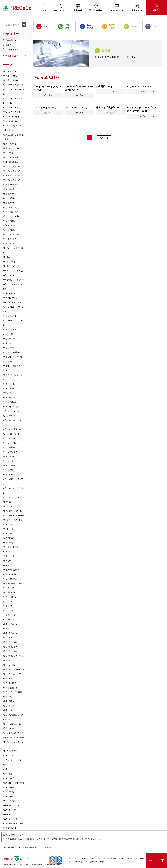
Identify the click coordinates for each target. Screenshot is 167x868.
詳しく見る (48, 97)
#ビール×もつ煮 (9, 438)
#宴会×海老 (7, 660)
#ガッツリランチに (11, 71)
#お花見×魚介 (8, 601)
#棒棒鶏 (17, 352)
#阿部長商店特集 (10, 828)
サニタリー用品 (12, 49)
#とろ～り (17, 234)
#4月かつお (7, 280)
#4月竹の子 (7, 271)
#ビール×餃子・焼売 (11, 407)
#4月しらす (19, 280)
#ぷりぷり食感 (9, 230)
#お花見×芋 (7, 606)
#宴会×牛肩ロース (10, 624)
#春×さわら (19, 511)
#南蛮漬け (16, 366)
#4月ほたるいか (9, 275)
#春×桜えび (7, 511)
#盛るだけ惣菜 (9, 198)
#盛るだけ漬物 (9, 203)
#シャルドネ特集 (10, 316)
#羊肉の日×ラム (9, 293)
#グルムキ (7, 552)
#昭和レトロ (17, 80)
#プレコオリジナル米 (11, 112)
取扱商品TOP (11, 40)
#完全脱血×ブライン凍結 (13, 824)
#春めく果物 (8, 524)
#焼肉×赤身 (7, 774)
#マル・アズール (10, 330)
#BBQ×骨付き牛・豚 (11, 805)
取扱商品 (78, 8)
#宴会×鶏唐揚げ (9, 683)
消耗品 (8, 45)
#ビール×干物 (8, 461)
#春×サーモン (8, 515)
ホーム (44, 8)
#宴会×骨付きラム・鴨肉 (13, 656)
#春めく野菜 (18, 520)
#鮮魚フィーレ (9, 565)
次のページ (104, 141)
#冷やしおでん (9, 379)
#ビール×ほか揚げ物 (11, 434)
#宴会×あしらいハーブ (12, 674)
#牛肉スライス (9, 534)
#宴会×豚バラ (8, 638)
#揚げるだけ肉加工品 (11, 166)
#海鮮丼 (15, 76)
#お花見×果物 (8, 611)
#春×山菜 (7, 520)
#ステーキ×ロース (10, 787)
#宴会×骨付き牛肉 (10, 642)
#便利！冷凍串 (9, 153)
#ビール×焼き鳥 (9, 398)
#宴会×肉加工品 (9, 679)
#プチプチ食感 (9, 225)
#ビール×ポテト (9, 416)
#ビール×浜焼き (9, 466)
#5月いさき (19, 733)
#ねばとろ (7, 234)
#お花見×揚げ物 (9, 597)
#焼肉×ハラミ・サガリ (12, 760)
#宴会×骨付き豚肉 (10, 647)
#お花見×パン (8, 620)
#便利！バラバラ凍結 (11, 148)
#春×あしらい (8, 529)
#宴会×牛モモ (8, 629)
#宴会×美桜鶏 (8, 728)
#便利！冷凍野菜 (10, 144)
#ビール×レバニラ (10, 443)
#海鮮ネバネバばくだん (12, 375)
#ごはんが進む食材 (11, 121)
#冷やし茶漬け (9, 348)
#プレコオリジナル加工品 (13, 108)
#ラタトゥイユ (9, 384)
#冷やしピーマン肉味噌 (12, 357)
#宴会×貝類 (7, 670)
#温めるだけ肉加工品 (11, 175)
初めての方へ (60, 8)
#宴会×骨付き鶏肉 (10, 651)
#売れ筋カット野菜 (11, 547)
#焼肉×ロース (8, 769)
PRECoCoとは (117, 8)
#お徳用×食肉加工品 (11, 570)
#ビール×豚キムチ (10, 447)
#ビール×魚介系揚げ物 (12, 429)
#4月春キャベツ (9, 266)
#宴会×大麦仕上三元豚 (12, 724)
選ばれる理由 (96, 8)
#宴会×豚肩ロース (10, 633)
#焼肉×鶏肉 (19, 783)
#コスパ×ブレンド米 (11, 117)
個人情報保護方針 (30, 847)
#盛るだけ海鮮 (9, 194)
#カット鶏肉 (8, 543)
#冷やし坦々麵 (9, 339)
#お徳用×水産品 (9, 574)
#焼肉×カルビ (8, 756)
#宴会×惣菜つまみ (10, 701)
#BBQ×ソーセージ (10, 819)
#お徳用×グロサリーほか (13, 583)
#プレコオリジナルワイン (13, 85)
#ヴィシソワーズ (10, 389)
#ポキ (5, 370)
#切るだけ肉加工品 (11, 185)
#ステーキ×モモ (9, 801)
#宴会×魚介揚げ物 (10, 688)
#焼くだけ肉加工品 (11, 157)
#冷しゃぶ (7, 352)
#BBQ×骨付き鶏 (9, 810)
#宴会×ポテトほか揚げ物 (13, 692)
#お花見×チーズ (9, 615)
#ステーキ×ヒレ (9, 796)
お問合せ (156, 8)
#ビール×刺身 (8, 456)
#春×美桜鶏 (7, 502)
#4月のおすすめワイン (12, 302)
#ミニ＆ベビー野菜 (11, 212)
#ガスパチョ (8, 393)
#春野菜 (6, 80)
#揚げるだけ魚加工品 (11, 171)
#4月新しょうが (9, 262)
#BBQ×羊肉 (8, 815)
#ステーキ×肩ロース (11, 792)
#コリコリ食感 (9, 221)
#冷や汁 (6, 366)
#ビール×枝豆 (8, 475)
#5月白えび (7, 737)
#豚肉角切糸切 (9, 538)
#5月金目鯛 (19, 737)
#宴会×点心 (7, 697)
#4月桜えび (19, 271)
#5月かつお (7, 733)
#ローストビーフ (10, 361)
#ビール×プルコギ (10, 452)
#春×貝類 (20, 515)
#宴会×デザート (9, 710)
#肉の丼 (6, 76)
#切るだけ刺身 (9, 189)
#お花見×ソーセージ (11, 592)
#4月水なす (7, 257)
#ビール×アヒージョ (11, 470)
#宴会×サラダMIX (10, 706)
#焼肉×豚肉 (7, 783)
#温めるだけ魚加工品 (11, 180)
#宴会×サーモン (9, 665)
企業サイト (137, 8)
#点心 (5, 216)
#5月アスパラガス (10, 751)
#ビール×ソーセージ (11, 411)
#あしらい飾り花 (10, 207)
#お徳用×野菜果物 (10, 579)
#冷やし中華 (8, 334)
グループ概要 (10, 847)
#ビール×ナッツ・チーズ (13, 497)
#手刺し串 (7, 561)
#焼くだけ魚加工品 (11, 162)
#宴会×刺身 (19, 670)
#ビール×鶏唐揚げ (10, 402)
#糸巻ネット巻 (9, 556)
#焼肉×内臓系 (8, 778)
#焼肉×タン (7, 765)
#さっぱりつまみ (10, 239)
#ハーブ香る (15, 216)
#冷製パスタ (8, 343)
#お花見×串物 (8, 588)
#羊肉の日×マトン (10, 298)
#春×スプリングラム (11, 506)
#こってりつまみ (10, 244)
